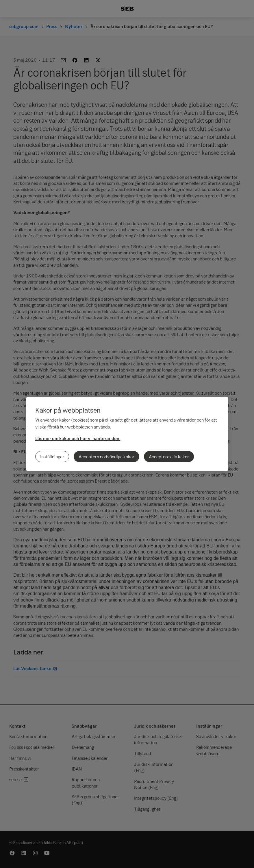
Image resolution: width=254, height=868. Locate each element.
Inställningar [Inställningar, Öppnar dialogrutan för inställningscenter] (52, 457)
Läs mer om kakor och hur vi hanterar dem (78, 438)
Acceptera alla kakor (169, 457)
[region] (127, 434)
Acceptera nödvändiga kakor (106, 457)
